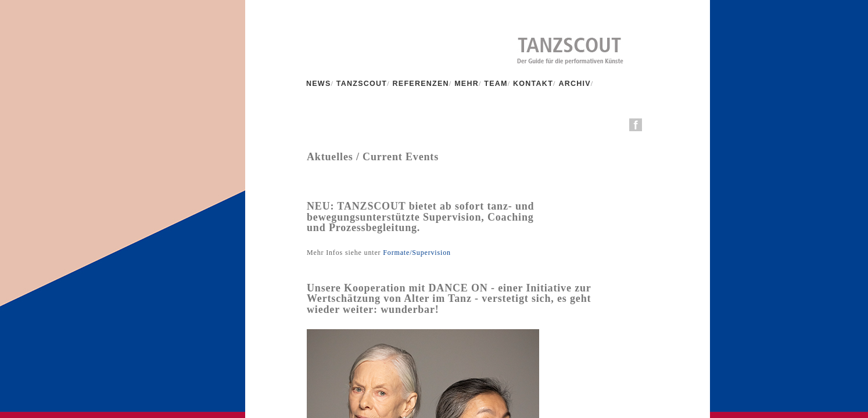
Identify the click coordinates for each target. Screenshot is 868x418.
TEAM (496, 84)
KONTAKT (533, 84)
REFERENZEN (421, 84)
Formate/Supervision (415, 253)
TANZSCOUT (362, 84)
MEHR (467, 84)
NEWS (319, 84)
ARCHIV (574, 84)
